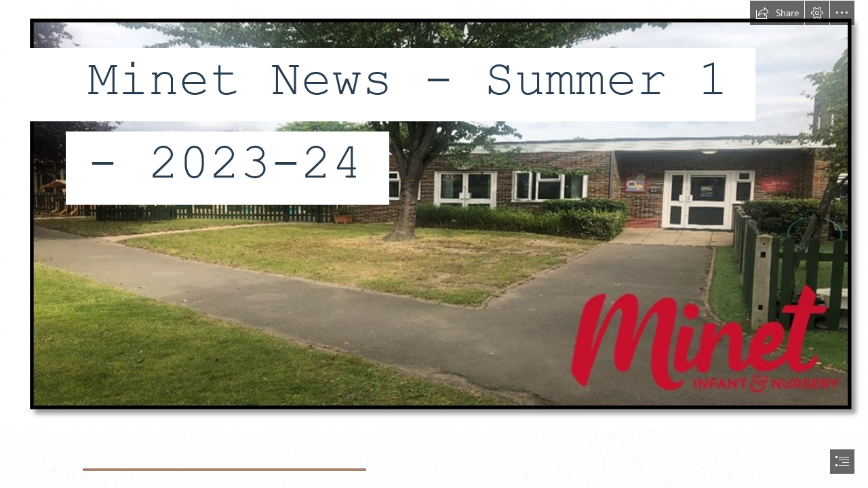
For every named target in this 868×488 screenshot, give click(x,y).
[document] (434, 244)
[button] (777, 13)
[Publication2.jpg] (434, 216)
